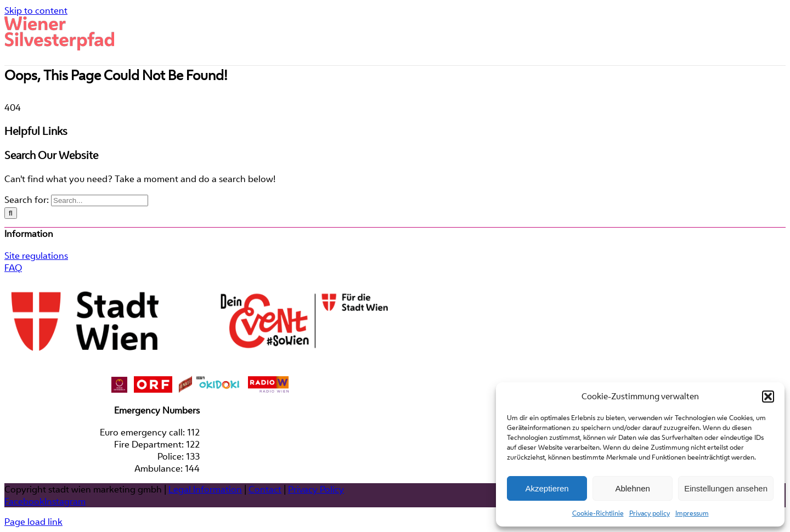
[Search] (11, 287)
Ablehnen (632, 488)
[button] (768, 397)
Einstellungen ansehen (726, 488)
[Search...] (100, 275)
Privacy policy (650, 513)
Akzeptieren (547, 488)
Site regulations (36, 330)
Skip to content (36, 10)
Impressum (692, 513)
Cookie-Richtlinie (598, 513)
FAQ (13, 342)
